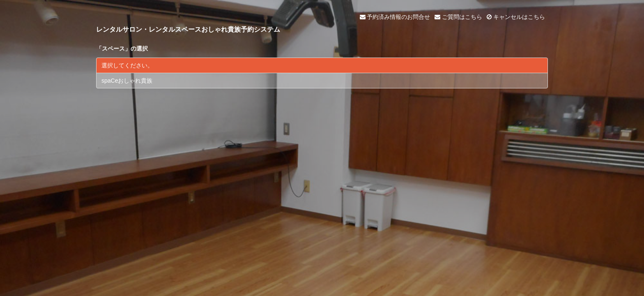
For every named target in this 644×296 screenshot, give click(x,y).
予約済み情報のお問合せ (395, 17)
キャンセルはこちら (516, 17)
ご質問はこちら (458, 17)
